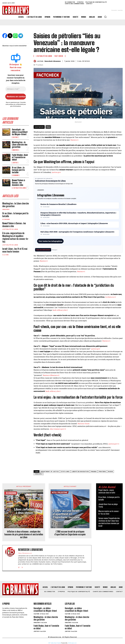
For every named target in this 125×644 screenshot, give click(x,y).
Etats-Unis (65, 472)
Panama (94, 472)
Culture (15, 137)
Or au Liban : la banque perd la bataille (18, 170)
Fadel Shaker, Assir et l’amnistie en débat (20, 157)
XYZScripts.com (72, 643)
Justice (15, 163)
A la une (5, 255)
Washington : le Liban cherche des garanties (20, 145)
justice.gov (56, 172)
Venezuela (39, 474)
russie (110, 472)
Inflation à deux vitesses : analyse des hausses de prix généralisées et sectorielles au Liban (24, 534)
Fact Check (59, 56)
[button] (105, 17)
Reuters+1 (74, 140)
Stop (48, 127)
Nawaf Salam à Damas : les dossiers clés (18, 183)
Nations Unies (84, 424)
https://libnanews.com (25, 553)
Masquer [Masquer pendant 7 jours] (55, 250)
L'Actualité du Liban (19, 188)
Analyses (15, 150)
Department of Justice (50, 472)
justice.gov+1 (114, 444)
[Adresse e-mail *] (16, 89)
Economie (16, 175)
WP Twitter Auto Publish (55, 643)
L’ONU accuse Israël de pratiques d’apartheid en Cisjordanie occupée (70, 533)
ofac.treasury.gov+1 (58, 429)
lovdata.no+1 (111, 297)
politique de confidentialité (16, 104)
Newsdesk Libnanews (53, 61)
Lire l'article (39, 127)
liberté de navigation (80, 472)
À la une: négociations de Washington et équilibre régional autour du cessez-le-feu (16, 237)
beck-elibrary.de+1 (60, 310)
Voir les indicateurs (43, 250)
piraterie (102, 472)
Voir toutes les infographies (50, 241)
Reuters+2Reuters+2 (51, 375)
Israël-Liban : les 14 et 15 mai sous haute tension (15, 250)
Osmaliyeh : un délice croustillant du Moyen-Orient (20, 132)
